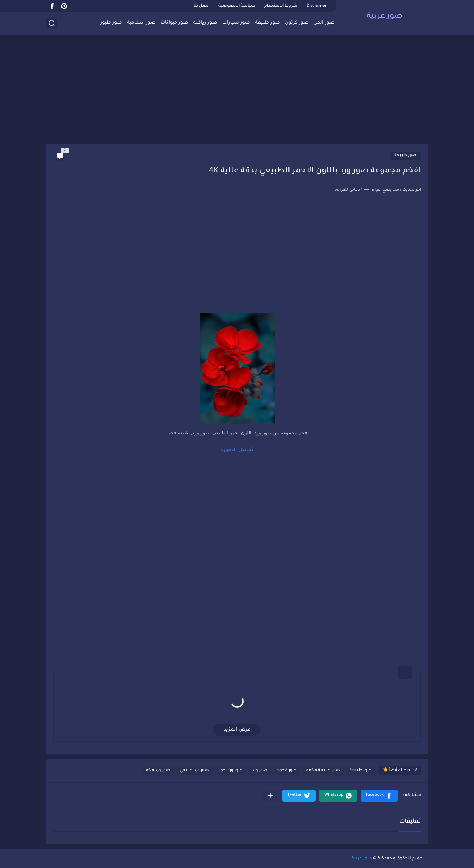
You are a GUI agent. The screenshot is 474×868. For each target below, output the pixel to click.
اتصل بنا (201, 6)
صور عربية (384, 17)
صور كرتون (297, 23)
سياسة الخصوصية (237, 6)
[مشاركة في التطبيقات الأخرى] (270, 796)
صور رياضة (205, 23)
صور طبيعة (267, 23)
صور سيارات (236, 23)
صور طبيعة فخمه (323, 771)
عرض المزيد (237, 730)
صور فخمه (287, 771)
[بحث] (52, 23)
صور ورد (260, 771)
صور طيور (111, 23)
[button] (379, 796)
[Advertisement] (237, 90)
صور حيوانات (174, 23)
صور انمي (324, 23)
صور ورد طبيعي (194, 771)
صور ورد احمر (231, 771)
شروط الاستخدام (281, 6)
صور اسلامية (141, 23)
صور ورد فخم (158, 771)
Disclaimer (317, 6)
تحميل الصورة (237, 450)
